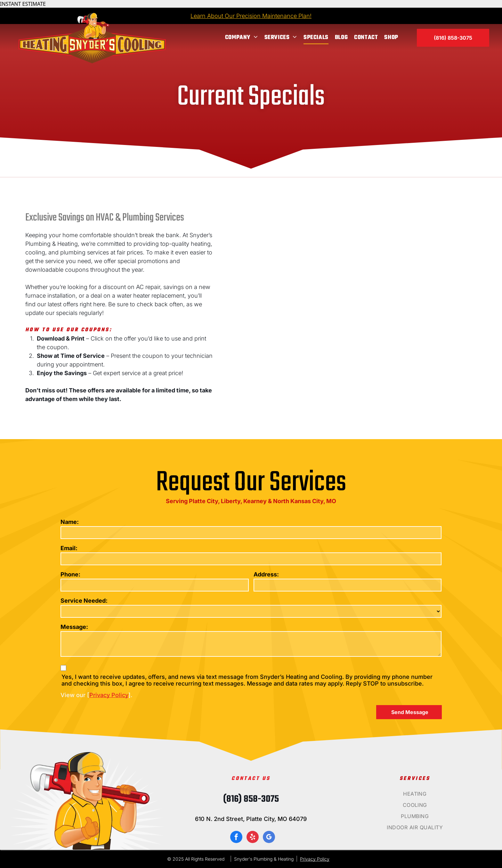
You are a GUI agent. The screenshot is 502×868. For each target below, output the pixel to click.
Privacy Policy (109, 695)
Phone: (70, 574)
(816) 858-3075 (251, 799)
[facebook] (236, 838)
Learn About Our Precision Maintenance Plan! (251, 16)
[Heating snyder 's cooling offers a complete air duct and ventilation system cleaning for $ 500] (378, 359)
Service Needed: (84, 601)
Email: (69, 548)
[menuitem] (242, 38)
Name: (70, 522)
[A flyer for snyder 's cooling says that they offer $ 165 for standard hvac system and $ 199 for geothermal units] (375, 257)
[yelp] (253, 838)
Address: (266, 574)
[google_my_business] (269, 838)
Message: (74, 627)
